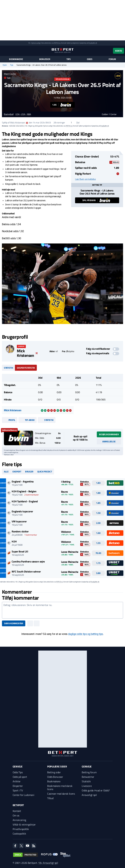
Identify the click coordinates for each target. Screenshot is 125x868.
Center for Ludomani (24, 795)
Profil (10, 420)
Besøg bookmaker (109, 434)
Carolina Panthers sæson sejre (28, 561)
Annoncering (19, 820)
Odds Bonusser (55, 777)
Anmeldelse (109, 441)
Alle (6, 472)
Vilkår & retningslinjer (24, 825)
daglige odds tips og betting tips (86, 634)
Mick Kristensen (18, 122)
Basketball (9, 114)
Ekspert (17, 472)
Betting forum (89, 772)
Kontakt (17, 811)
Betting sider (54, 772)
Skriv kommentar (14, 623)
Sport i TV (18, 790)
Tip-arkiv (28, 420)
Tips (69, 59)
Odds (90, 59)
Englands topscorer (22, 511)
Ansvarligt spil (89, 795)
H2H (14, 541)
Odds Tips (18, 772)
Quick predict (45, 472)
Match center (10, 74)
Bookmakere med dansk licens (60, 787)
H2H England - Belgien (24, 491)
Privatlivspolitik (21, 829)
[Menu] (4, 51)
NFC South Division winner (26, 571)
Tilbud (50, 798)
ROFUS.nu (57, 43)
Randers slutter (20, 531)
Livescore (87, 786)
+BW (118, 76)
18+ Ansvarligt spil (48, 863)
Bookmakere (16, 59)
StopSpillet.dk (93, 43)
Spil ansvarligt (36, 43)
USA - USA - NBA (23, 114)
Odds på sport (20, 777)
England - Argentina (23, 481)
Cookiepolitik (19, 834)
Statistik (8, 368)
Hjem (5, 65)
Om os (16, 815)
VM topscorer (19, 521)
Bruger (29, 472)
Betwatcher (88, 777)
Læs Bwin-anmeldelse (85, 179)
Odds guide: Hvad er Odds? (96, 790)
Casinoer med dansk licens (61, 794)
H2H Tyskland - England (25, 501)
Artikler (17, 781)
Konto (119, 51)
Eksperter (18, 786)
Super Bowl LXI (20, 551)
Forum (112, 59)
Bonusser (45, 59)
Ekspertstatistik (26, 368)
